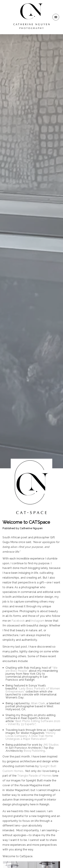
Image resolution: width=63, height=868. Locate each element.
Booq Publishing (34, 751)
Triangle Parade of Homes (34, 776)
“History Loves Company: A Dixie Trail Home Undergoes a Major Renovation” (31, 736)
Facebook (18, 621)
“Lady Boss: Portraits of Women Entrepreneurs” (33, 690)
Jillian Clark (38, 703)
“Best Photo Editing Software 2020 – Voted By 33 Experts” (33, 723)
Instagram (38, 621)
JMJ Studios (51, 745)
